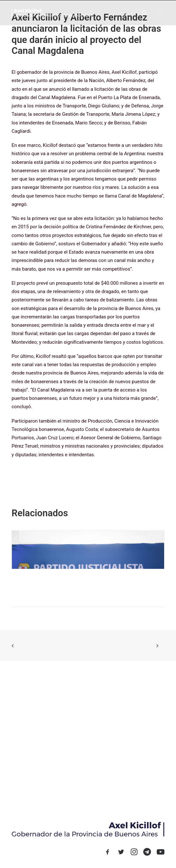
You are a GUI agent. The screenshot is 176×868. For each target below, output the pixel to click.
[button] (161, 13)
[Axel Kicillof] (52, 13)
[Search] (142, 13)
